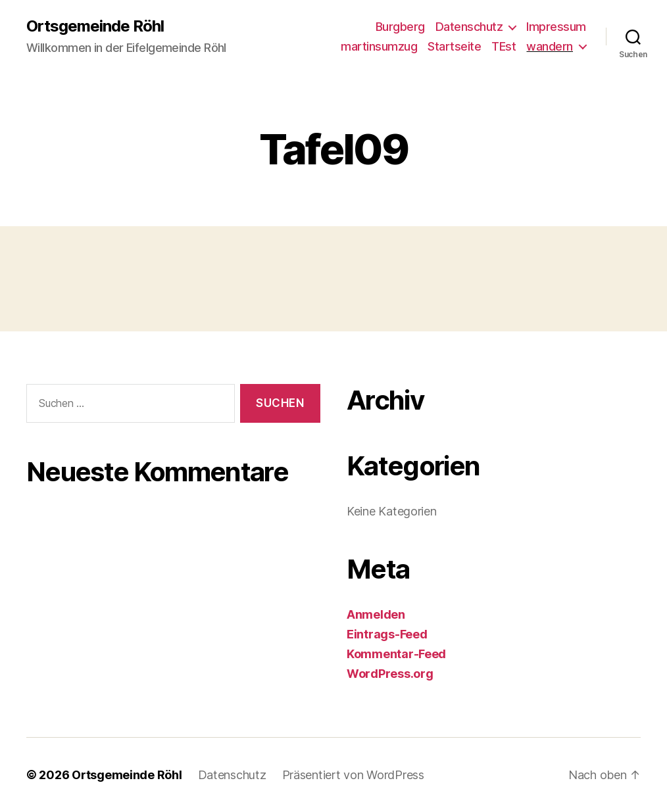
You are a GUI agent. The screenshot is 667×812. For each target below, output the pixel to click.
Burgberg (400, 27)
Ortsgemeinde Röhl (95, 26)
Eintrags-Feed (387, 634)
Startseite (454, 46)
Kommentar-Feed (396, 654)
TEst (504, 46)
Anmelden (376, 614)
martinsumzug (379, 46)
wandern (550, 46)
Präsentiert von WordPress (353, 775)
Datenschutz (469, 27)
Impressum (556, 27)
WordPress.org (390, 674)
